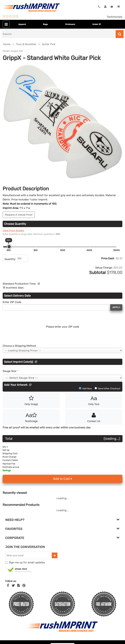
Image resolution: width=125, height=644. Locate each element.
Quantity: (10, 259)
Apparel (22, 24)
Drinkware (70, 24)
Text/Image (31, 417)
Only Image (31, 400)
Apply (116, 307)
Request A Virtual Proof (19, 215)
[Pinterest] (24, 585)
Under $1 (97, 24)
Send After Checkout (107, 389)
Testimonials (114, 17)
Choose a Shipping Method (19, 346)
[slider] (9, 247)
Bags (45, 24)
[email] (29, 555)
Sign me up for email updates (27, 562)
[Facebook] (8, 585)
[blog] (19, 585)
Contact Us (94, 417)
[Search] (59, 34)
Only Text (94, 400)
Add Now (86, 389)
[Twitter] (13, 585)
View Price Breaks (13, 230)
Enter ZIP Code (12, 302)
